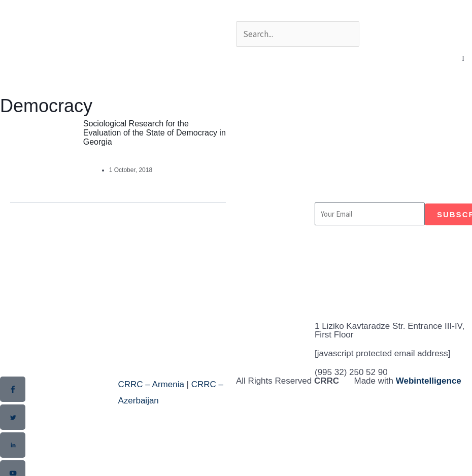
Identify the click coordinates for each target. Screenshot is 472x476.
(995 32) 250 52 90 (351, 372)
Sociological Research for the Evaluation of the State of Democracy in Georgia (155, 133)
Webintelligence (429, 381)
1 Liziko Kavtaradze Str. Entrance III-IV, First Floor (390, 330)
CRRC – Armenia (151, 384)
